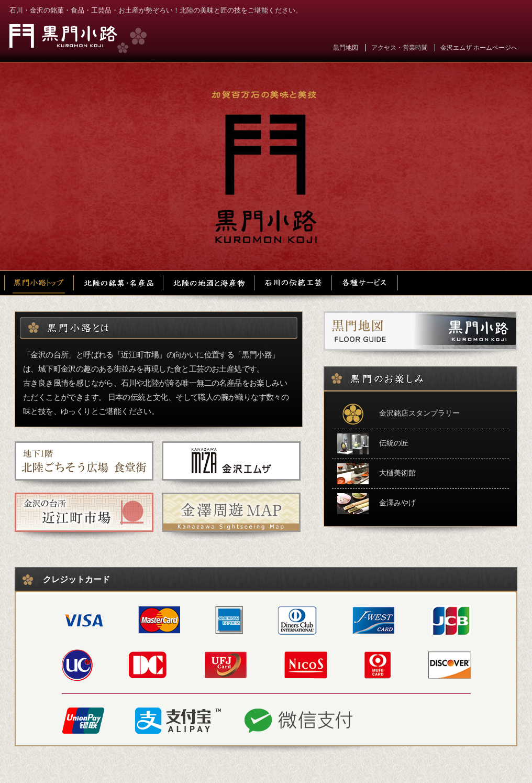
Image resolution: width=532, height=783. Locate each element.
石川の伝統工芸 (294, 283)
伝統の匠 (373, 444)
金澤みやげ (376, 504)
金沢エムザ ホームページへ (479, 48)
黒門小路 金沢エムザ (78, 39)
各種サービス (365, 283)
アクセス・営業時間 (400, 48)
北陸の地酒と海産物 (210, 283)
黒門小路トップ (39, 283)
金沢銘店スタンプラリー (398, 414)
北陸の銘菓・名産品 (119, 283)
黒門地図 (346, 48)
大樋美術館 (376, 474)
